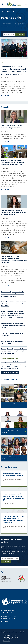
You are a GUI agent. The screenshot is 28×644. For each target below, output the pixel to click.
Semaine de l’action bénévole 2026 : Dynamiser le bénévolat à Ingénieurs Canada (13, 326)
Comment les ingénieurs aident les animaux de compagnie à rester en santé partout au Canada (13, 294)
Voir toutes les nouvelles (10, 373)
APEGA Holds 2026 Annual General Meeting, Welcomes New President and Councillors (13, 496)
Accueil (3, 11)
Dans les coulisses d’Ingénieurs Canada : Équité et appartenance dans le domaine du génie (14, 213)
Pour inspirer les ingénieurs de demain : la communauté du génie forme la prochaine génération (14, 351)
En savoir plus (5, 96)
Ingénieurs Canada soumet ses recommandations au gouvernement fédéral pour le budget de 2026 (13, 163)
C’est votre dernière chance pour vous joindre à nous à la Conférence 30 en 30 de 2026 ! (14, 304)
